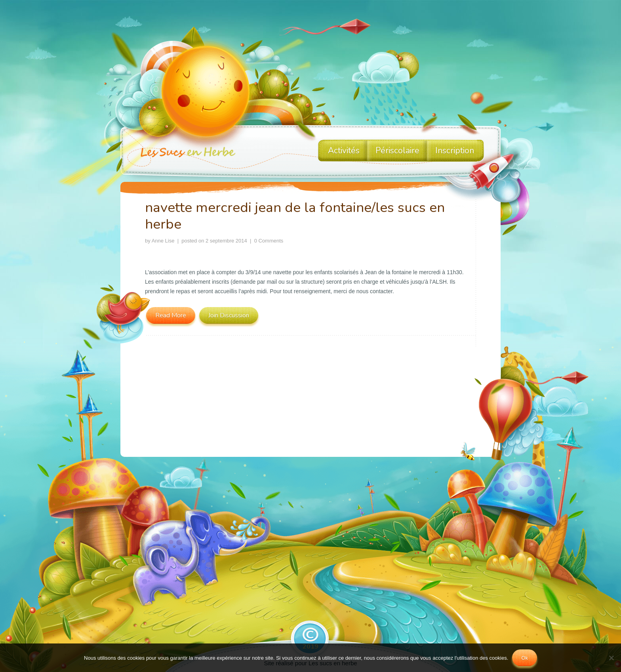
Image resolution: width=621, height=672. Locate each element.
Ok (525, 658)
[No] (611, 658)
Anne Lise (163, 241)
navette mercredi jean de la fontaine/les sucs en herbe (295, 216)
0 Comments (269, 241)
